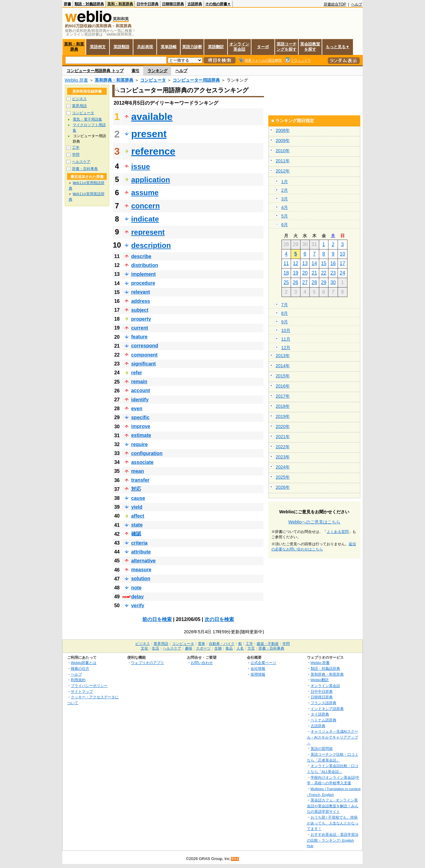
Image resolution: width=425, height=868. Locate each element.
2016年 (283, 386)
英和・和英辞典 (120, 4)
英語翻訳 (216, 47)
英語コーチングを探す (287, 47)
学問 (76, 155)
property (141, 319)
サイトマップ (82, 691)
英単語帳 (169, 47)
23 (333, 273)
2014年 (283, 366)
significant (144, 364)
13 (305, 263)
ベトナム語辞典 (324, 720)
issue (141, 166)
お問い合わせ (202, 663)
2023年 (283, 457)
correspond (145, 346)
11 (286, 263)
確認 (136, 534)
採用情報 (258, 674)
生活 (155, 648)
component (144, 355)
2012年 (283, 171)
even (137, 409)
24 (343, 273)
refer (137, 373)
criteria (139, 543)
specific (140, 417)
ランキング (157, 71)
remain (139, 382)
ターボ (263, 47)
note (136, 588)
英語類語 (121, 47)
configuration (147, 453)
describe (141, 256)
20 (305, 273)
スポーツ (203, 648)
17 (343, 263)
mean (138, 471)
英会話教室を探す (310, 47)
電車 (201, 644)
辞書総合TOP (335, 4)
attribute (141, 552)
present (149, 134)
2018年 (283, 406)
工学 (76, 148)
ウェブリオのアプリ (147, 663)
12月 (286, 348)
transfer (140, 480)
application (151, 180)
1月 (285, 182)
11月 (286, 339)
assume (145, 193)
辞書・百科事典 (85, 169)
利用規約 (78, 680)
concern (145, 206)
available (152, 117)
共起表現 (145, 47)
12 (296, 263)
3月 (285, 199)
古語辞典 (195, 4)
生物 (218, 648)
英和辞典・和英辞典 (114, 80)
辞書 (67, 4)
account (141, 390)
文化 (144, 648)
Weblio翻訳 (320, 680)
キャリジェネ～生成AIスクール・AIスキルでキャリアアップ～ (333, 737)
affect (138, 516)
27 (305, 282)
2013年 (283, 356)
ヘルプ (357, 4)
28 (314, 282)
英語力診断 (192, 47)
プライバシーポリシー (89, 686)
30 (333, 282)
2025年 (283, 477)
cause (138, 498)
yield (137, 507)
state (137, 525)
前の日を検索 (157, 619)
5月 (285, 216)
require (140, 444)
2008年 (283, 130)
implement (144, 274)
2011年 (283, 161)
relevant (141, 292)
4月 (285, 207)
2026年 (283, 487)
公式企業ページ (263, 663)
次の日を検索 (219, 619)
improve (141, 426)
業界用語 (79, 106)
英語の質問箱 (322, 748)
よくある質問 (338, 532)
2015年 (283, 376)
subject (140, 310)
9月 (285, 322)
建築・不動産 (268, 644)
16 (333, 263)
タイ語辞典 (320, 714)
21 (314, 273)
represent (148, 232)
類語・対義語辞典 (89, 4)
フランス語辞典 (324, 703)
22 (324, 273)
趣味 (189, 648)
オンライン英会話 (239, 47)
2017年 (283, 396)
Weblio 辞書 (76, 80)
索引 (136, 71)
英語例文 (98, 47)
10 (343, 254)
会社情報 (258, 668)
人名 (240, 648)
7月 (285, 305)
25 (286, 282)
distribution (145, 265)
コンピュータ (153, 80)
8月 (285, 313)
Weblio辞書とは (84, 663)
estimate (141, 435)
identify (140, 400)
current (140, 328)
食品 (229, 648)
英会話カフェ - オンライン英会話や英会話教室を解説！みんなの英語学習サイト (333, 806)
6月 (285, 225)
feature (139, 337)
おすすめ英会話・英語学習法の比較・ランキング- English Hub (333, 840)
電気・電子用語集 (87, 119)
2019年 (283, 416)
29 (324, 282)
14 (314, 263)
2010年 (283, 151)
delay (138, 597)
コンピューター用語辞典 (196, 80)
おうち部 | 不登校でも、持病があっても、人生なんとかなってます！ (333, 823)
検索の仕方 (80, 668)
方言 (251, 648)
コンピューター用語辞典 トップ (95, 71)
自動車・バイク (222, 644)
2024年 (283, 467)
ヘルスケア (81, 162)
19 (296, 273)
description (151, 245)
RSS (235, 859)
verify (138, 606)
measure (141, 570)
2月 (285, 190)
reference (153, 151)
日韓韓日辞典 (173, 4)
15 (324, 263)
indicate (145, 219)
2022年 (283, 447)
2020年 (283, 426)
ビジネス (79, 99)
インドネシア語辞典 (327, 709)
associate (142, 462)
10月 (286, 330)
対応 (136, 489)
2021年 (283, 437)
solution (141, 579)
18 (286, 273)
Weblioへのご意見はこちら (314, 522)
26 (296, 282)
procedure (143, 283)
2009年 (283, 141)
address (141, 301)
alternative (144, 561)
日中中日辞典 (147, 4)
